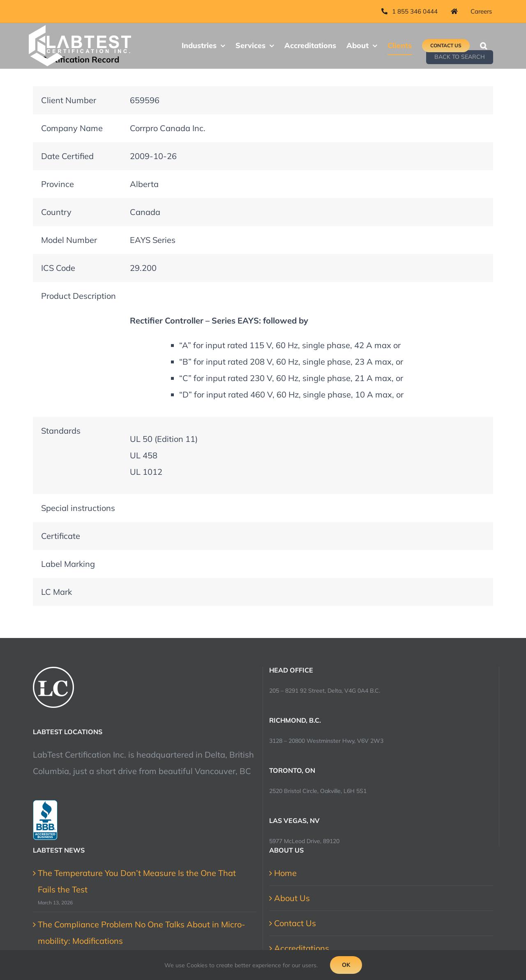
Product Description (78, 296)
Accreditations (302, 948)
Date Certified (67, 156)
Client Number (69, 100)
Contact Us (295, 923)
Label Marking (68, 564)
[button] (483, 46)
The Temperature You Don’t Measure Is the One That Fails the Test (137, 881)
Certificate (61, 536)
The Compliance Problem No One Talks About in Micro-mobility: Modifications (142, 933)
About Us (292, 898)
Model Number (69, 240)
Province (58, 184)
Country (56, 212)
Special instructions (78, 508)
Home (285, 873)
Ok (346, 965)
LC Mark (57, 592)
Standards (61, 431)
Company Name (72, 128)
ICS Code (58, 268)
